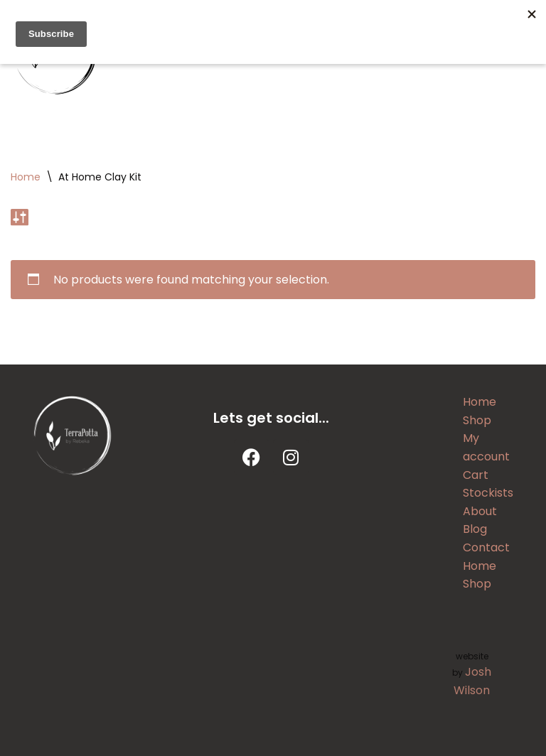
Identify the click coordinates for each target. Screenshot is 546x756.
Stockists (488, 493)
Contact (486, 547)
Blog (475, 529)
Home (26, 177)
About (480, 511)
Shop (477, 420)
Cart (476, 475)
